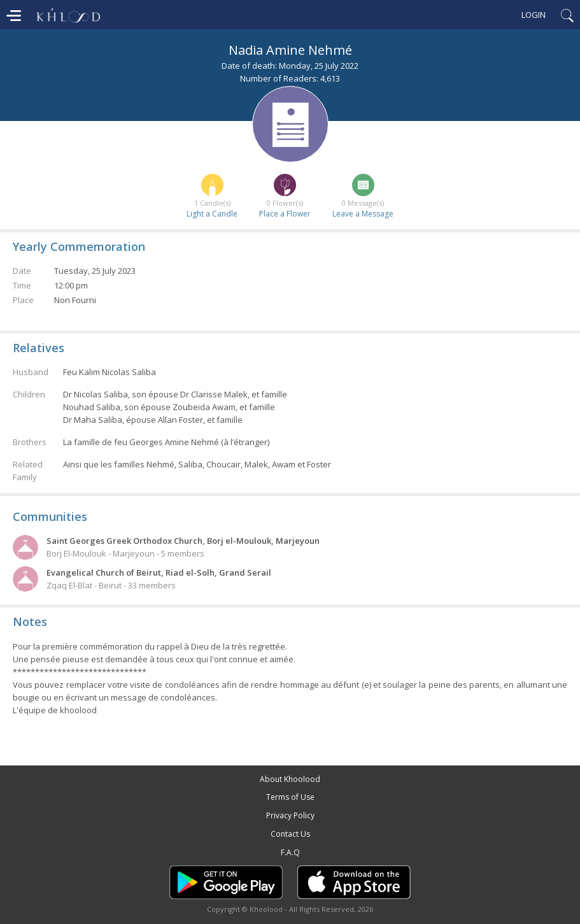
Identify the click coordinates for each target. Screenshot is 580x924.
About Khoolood (290, 779)
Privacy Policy (290, 815)
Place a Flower (285, 214)
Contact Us (290, 834)
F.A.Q (290, 852)
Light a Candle (212, 214)
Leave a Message (363, 214)
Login (534, 15)
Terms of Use (290, 797)
